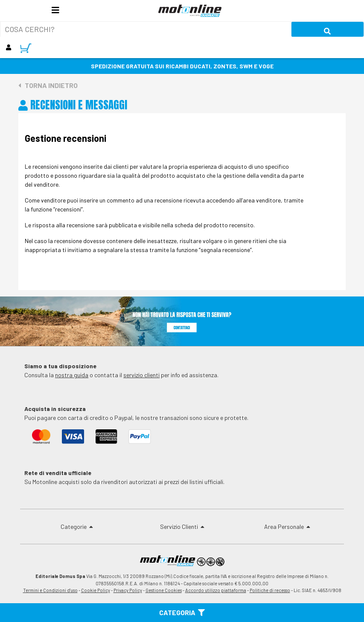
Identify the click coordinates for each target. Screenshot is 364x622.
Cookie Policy (96, 590)
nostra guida (72, 375)
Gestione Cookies (164, 590)
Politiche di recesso (270, 590)
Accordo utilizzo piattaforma (216, 590)
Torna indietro (48, 85)
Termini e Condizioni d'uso (50, 590)
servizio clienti (141, 375)
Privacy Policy (128, 590)
